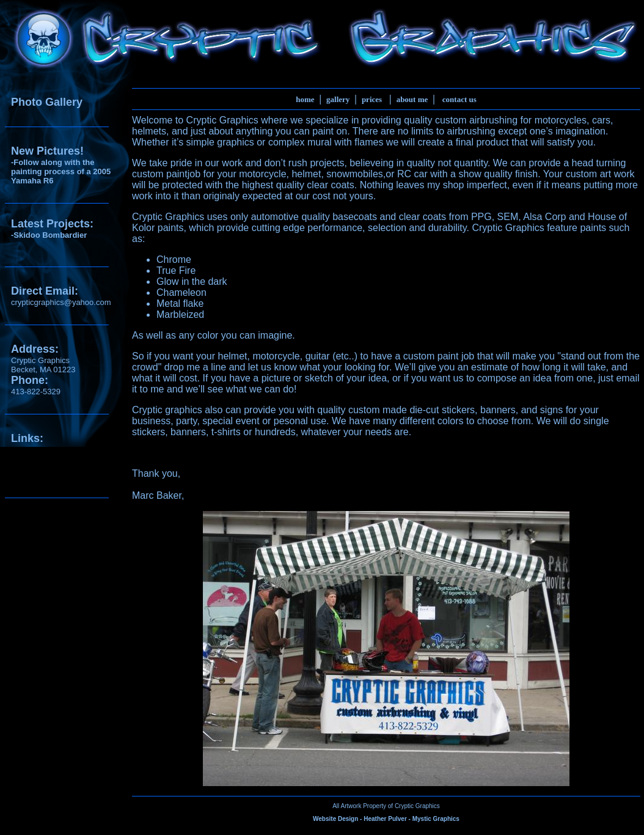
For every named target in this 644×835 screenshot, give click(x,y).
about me (412, 99)
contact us (459, 99)
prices (372, 99)
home (305, 99)
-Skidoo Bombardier (49, 235)
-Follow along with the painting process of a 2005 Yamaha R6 (61, 171)
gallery (338, 99)
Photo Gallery (47, 102)
